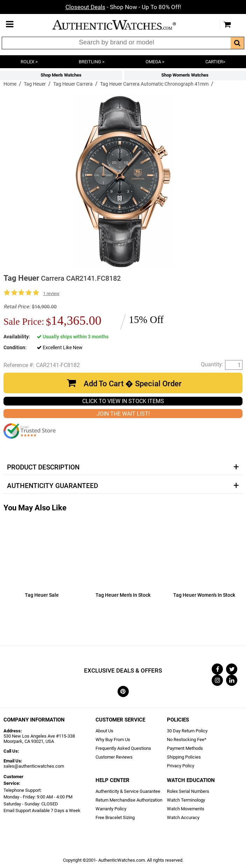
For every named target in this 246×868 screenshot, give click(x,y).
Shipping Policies (184, 757)
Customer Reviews (114, 757)
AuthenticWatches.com (121, 25)
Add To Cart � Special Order (133, 384)
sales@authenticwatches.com (34, 766)
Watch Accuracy (183, 817)
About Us (104, 731)
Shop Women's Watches (185, 75)
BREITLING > (92, 62)
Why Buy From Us (113, 740)
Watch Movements (186, 809)
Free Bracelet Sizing (115, 817)
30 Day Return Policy (187, 731)
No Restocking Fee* (187, 740)
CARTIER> (215, 62)
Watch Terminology (186, 800)
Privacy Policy (181, 766)
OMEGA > (155, 62)
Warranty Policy (111, 809)
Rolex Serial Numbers (188, 791)
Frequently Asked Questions (123, 748)
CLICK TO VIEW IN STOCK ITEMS (123, 401)
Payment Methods (185, 748)
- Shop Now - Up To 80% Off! (123, 7)
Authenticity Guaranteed (52, 486)
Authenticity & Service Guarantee (128, 791)
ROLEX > (29, 62)
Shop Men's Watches (61, 75)
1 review (51, 293)
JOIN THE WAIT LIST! (123, 414)
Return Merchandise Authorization (129, 800)
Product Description (43, 467)
